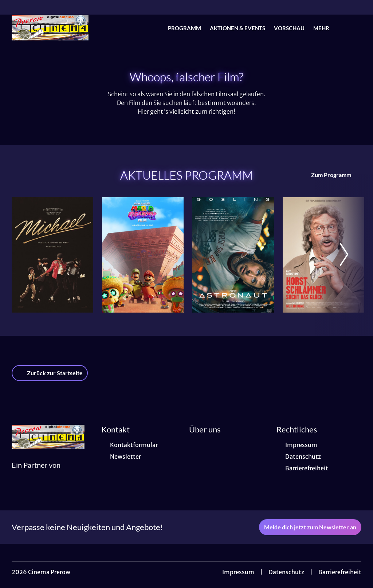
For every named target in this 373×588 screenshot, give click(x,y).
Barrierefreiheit (340, 572)
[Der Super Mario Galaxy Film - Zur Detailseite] (143, 255)
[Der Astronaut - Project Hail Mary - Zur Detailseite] (233, 255)
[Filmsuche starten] (354, 28)
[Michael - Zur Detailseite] (52, 255)
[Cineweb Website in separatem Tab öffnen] (36, 474)
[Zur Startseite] (63, 28)
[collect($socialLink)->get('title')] (13, 7)
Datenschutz (286, 572)
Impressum (238, 572)
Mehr (326, 28)
